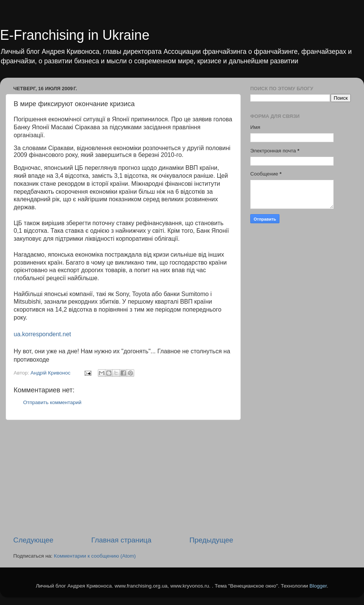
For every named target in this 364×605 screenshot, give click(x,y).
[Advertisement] (123, 478)
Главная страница (122, 540)
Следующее (33, 540)
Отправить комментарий (52, 402)
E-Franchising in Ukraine (75, 35)
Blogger (318, 586)
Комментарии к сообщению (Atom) (95, 556)
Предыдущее (211, 540)
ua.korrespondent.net (42, 334)
